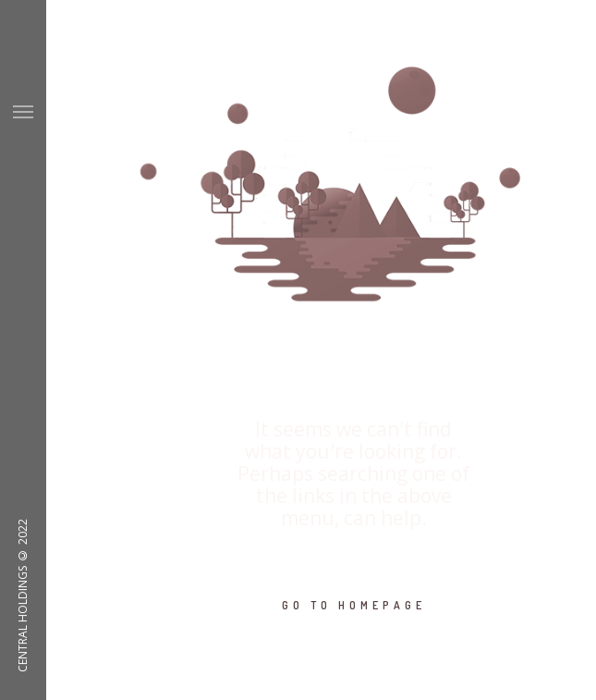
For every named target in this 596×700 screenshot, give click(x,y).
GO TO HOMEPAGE (354, 605)
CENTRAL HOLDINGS (23, 619)
